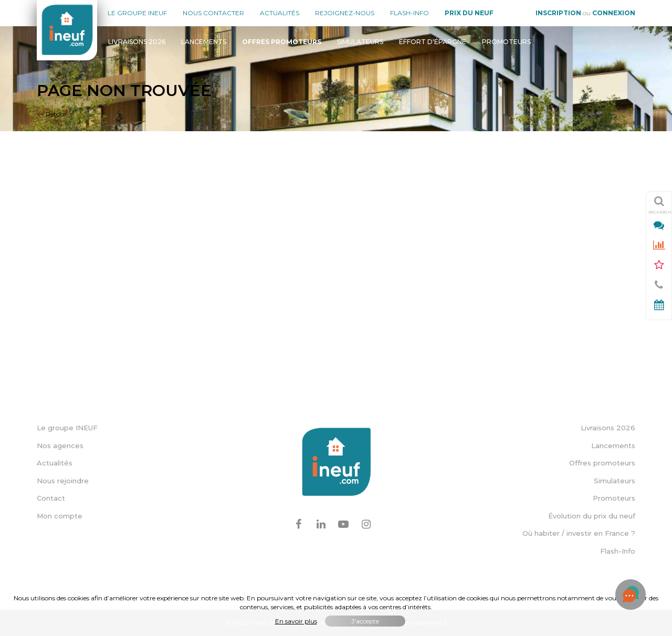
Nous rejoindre (63, 481)
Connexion (614, 13)
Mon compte (60, 516)
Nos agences (60, 446)
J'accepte (365, 621)
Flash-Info (409, 13)
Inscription (558, 13)
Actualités (280, 13)
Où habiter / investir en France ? (579, 533)
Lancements (204, 42)
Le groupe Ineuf (137, 13)
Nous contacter (213, 13)
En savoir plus (296, 621)
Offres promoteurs (602, 463)
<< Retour (52, 114)
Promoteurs (506, 42)
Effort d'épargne (433, 42)
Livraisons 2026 (137, 42)
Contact (51, 498)
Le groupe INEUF (67, 428)
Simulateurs (360, 42)
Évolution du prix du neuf (592, 516)
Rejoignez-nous (345, 13)
